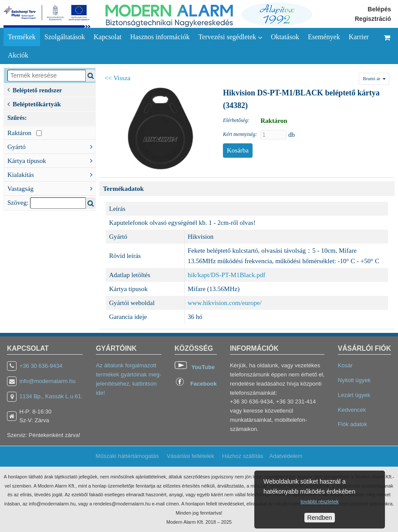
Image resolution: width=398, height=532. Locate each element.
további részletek (319, 501)
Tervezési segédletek (230, 37)
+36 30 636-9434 (41, 366)
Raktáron (25, 133)
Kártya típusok (51, 160)
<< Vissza (118, 78)
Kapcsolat (108, 37)
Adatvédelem (286, 456)
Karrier (359, 37)
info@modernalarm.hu (48, 381)
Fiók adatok (352, 424)
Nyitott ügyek (354, 380)
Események (324, 37)
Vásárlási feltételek (191, 456)
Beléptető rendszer (35, 90)
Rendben (320, 518)
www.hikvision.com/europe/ (225, 303)
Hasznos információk (160, 37)
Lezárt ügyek (354, 395)
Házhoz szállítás (243, 456)
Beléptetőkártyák (34, 103)
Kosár (345, 365)
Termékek (22, 37)
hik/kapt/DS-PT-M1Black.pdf (226, 275)
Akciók (18, 55)
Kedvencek (352, 410)
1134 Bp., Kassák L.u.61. (51, 396)
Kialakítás (51, 174)
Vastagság (51, 188)
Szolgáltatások (65, 37)
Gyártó (51, 146)
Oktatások (285, 37)
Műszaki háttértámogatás (127, 456)
